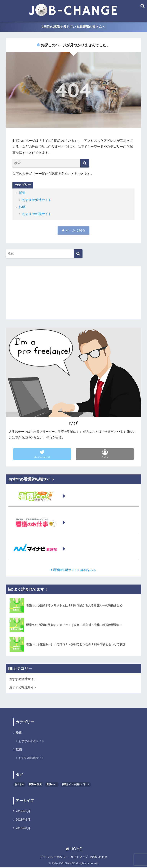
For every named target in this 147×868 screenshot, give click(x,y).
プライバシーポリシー (54, 858)
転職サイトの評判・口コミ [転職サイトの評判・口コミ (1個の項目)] (76, 785)
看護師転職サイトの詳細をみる (74, 570)
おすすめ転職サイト (37, 214)
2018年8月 (23, 829)
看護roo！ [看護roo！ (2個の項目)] (52, 785)
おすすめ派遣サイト (37, 200)
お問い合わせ (99, 858)
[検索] (85, 163)
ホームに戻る (74, 230)
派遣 (22, 193)
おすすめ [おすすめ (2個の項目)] (19, 785)
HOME (74, 850)
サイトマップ (79, 858)
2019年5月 (23, 812)
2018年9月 (23, 820)
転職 (22, 207)
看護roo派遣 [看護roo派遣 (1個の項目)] (35, 785)
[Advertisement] (74, 293)
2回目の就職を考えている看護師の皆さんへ (74, 27)
